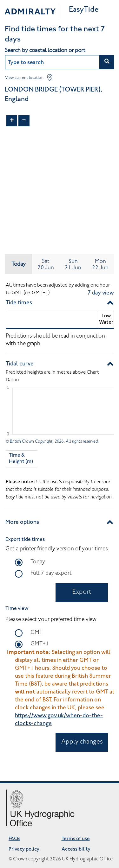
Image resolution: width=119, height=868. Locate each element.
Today (38, 561)
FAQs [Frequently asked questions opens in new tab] (14, 839)
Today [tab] (19, 264)
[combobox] (60, 62)
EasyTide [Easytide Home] (84, 10)
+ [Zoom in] (12, 121)
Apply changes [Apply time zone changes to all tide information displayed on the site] (82, 742)
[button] (107, 62)
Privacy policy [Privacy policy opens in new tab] (24, 849)
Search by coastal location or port (45, 50)
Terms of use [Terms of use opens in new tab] (76, 839)
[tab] (46, 264)
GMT (36, 632)
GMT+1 (40, 643)
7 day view (101, 293)
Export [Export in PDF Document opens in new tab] (82, 592)
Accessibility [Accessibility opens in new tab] (76, 849)
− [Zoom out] (24, 121)
